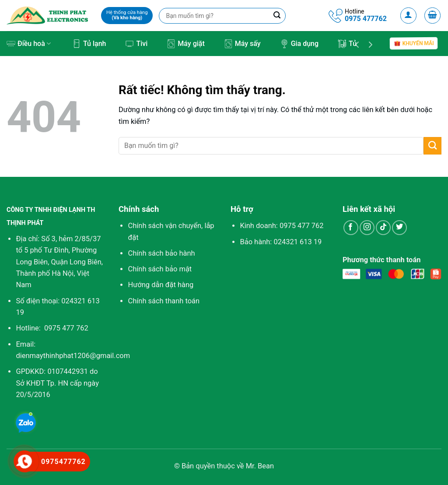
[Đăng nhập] (409, 16)
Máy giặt (185, 44)
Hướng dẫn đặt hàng (161, 285)
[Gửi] (432, 146)
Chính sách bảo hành (161, 253)
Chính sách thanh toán (164, 301)
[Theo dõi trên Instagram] (367, 228)
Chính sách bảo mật (160, 269)
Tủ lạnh (89, 44)
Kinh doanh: (282, 226)
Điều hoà (29, 44)
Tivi (136, 44)
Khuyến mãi (414, 43)
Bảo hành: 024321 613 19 (281, 242)
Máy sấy (242, 44)
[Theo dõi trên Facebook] (351, 228)
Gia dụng (299, 44)
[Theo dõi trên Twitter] (399, 228)
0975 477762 (366, 19)
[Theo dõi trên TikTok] (383, 228)
